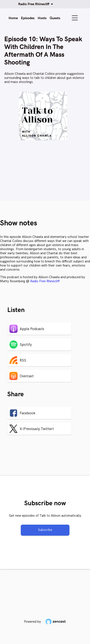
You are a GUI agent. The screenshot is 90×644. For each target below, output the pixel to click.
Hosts (42, 18)
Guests (55, 18)
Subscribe (45, 530)
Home (13, 18)
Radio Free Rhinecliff (35, 4)
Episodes (28, 18)
